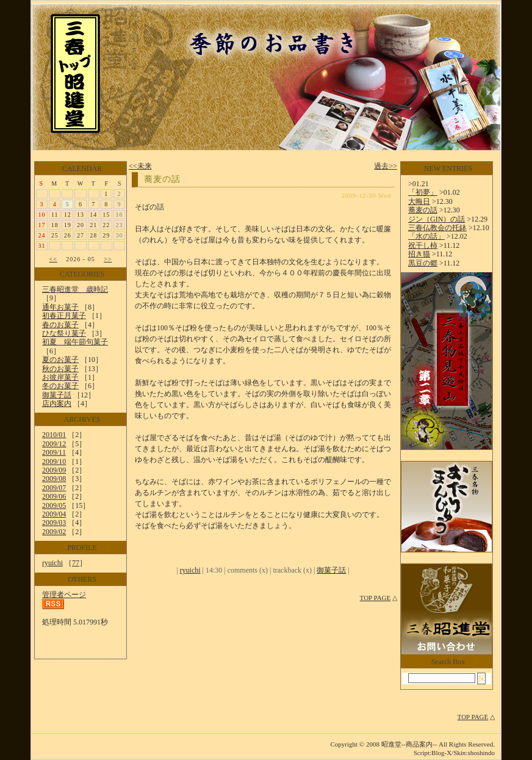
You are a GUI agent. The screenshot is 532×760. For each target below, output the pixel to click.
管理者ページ (64, 595)
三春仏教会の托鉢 (437, 228)
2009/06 (54, 496)
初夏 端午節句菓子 (75, 342)
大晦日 (419, 201)
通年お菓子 (60, 307)
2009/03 (54, 523)
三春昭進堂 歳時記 (75, 289)
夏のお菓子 (60, 360)
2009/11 (54, 452)
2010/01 (54, 435)
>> (108, 259)
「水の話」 (426, 236)
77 (76, 563)
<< (53, 259)
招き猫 (419, 254)
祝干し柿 (423, 245)
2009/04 (54, 514)
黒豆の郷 (423, 263)
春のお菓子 (60, 325)
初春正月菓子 (64, 316)
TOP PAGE (376, 598)
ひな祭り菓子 (64, 333)
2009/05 (54, 505)
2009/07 (54, 488)
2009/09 (54, 470)
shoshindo (481, 753)
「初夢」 (423, 192)
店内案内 (57, 404)
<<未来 (140, 166)
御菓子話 (57, 395)
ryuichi (52, 563)
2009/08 (54, 479)
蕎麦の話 (162, 179)
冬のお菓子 (60, 386)
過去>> (386, 166)
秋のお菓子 (60, 369)
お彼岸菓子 (60, 377)
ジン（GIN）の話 (437, 219)
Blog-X (441, 753)
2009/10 (54, 461)
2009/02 (54, 532)
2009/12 (54, 444)
